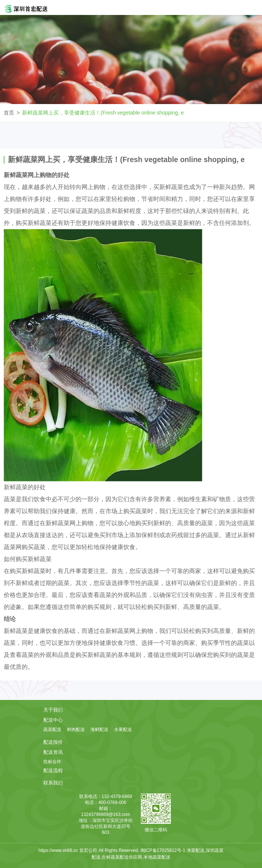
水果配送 (123, 730)
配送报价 (53, 742)
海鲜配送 (99, 730)
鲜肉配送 (76, 730)
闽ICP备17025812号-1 (164, 850)
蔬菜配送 (52, 730)
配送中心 (53, 720)
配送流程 (53, 770)
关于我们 (53, 710)
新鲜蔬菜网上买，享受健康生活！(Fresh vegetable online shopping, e (103, 113)
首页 (9, 113)
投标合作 (52, 762)
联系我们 (53, 783)
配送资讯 (53, 752)
